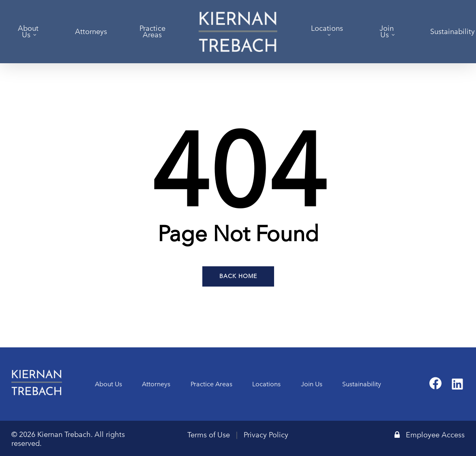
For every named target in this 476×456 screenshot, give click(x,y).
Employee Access (430, 435)
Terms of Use (209, 435)
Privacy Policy (266, 435)
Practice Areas (211, 384)
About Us (108, 384)
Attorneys (156, 384)
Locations (266, 384)
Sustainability (362, 384)
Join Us (312, 384)
